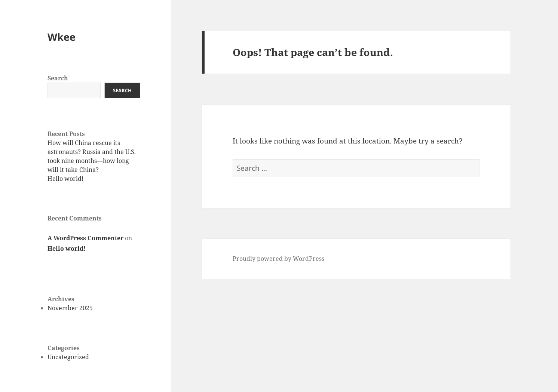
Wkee (62, 37)
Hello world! (65, 179)
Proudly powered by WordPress (278, 259)
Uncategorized (68, 357)
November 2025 (70, 308)
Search (58, 78)
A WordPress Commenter (85, 238)
